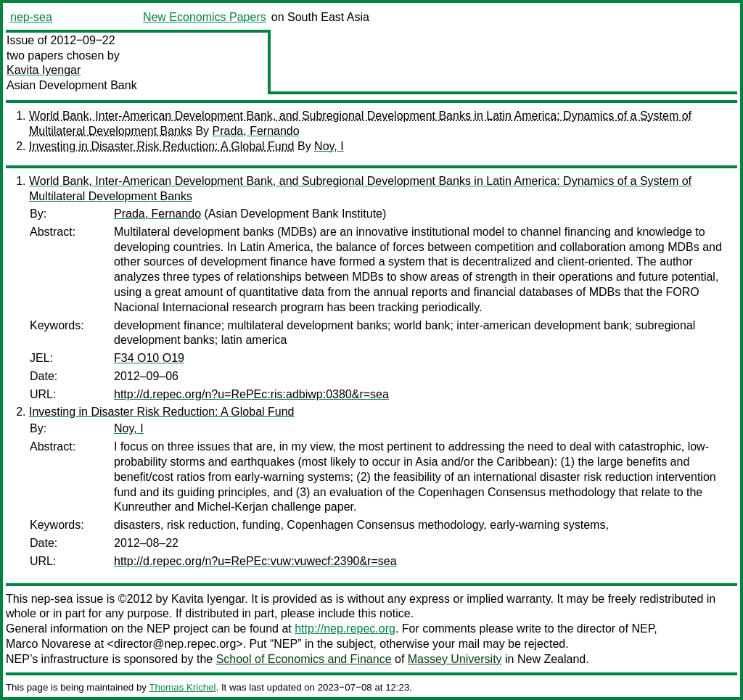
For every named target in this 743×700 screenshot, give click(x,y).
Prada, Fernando (256, 131)
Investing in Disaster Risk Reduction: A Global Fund (162, 146)
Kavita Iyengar (44, 70)
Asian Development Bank (72, 85)
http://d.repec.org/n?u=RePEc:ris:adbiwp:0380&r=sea (251, 394)
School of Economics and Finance (304, 659)
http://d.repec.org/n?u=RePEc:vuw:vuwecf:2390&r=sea (255, 561)
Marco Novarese (48, 644)
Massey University (455, 659)
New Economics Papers (205, 17)
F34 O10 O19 (149, 358)
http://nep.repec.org (345, 629)
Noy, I (329, 146)
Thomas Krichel (182, 687)
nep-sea (31, 17)
